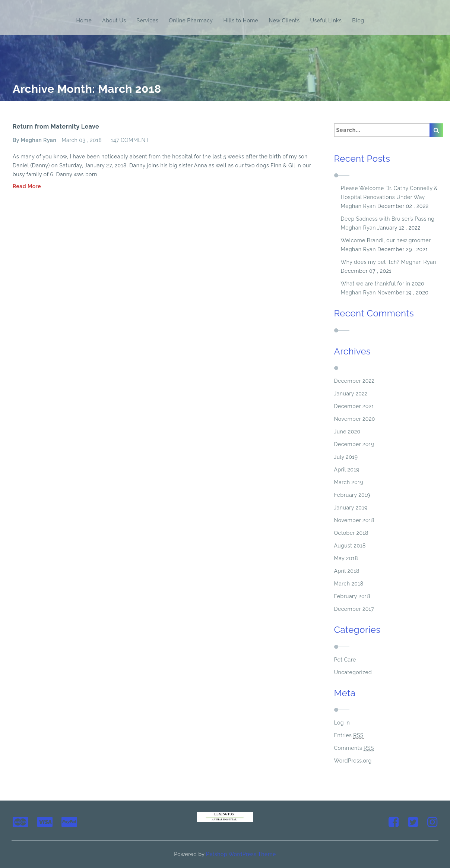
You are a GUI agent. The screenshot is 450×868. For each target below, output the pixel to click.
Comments (354, 748)
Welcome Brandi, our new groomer (386, 240)
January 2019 (351, 508)
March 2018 (349, 584)
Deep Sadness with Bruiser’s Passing (388, 219)
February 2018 (352, 596)
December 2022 (354, 381)
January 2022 (351, 394)
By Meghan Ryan (34, 140)
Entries (349, 736)
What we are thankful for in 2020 (383, 284)
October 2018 (351, 533)
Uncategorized (353, 672)
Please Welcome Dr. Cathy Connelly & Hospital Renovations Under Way (389, 193)
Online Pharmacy (191, 20)
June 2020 (347, 432)
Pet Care (345, 660)
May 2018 (346, 558)
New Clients (284, 20)
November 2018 (354, 520)
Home (84, 20)
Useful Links (326, 20)
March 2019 (349, 482)
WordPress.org (353, 761)
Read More (27, 186)
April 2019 (347, 470)
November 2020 (355, 419)
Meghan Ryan (358, 206)
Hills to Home (241, 20)
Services (147, 20)
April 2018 (347, 571)
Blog (358, 20)
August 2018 (350, 546)
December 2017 (354, 609)
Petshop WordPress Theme (241, 854)
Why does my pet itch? (370, 262)
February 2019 (352, 495)
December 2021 (354, 406)
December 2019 (354, 444)
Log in (342, 723)
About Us (114, 20)
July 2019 (346, 457)
